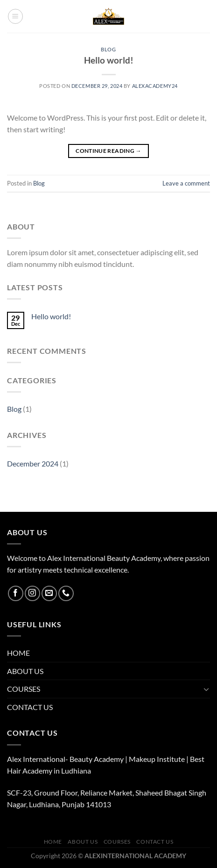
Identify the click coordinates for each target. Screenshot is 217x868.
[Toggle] (206, 689)
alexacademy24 (155, 86)
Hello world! (109, 60)
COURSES (24, 689)
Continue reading (108, 151)
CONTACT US (30, 707)
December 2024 (33, 463)
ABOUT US (25, 671)
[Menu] (15, 16)
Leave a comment (186, 183)
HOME (18, 653)
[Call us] (66, 593)
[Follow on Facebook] (16, 593)
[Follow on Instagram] (32, 593)
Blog (108, 49)
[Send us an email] (49, 593)
